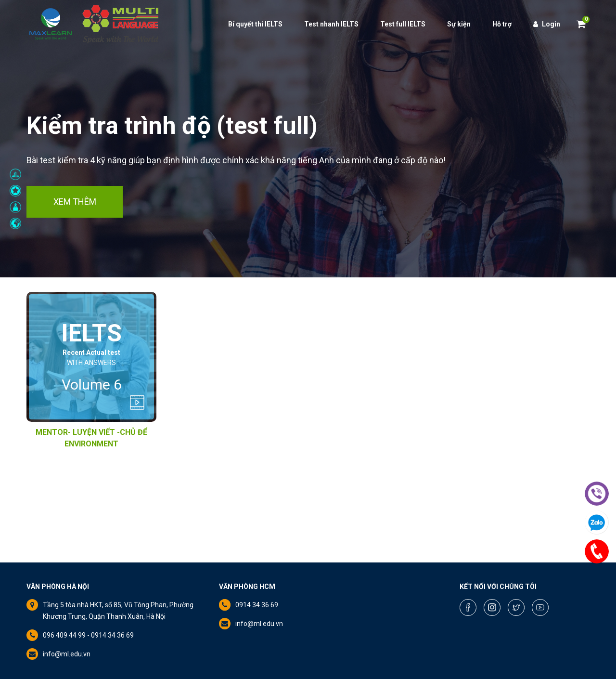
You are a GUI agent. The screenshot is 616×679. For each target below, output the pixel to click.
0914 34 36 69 (257, 605)
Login (547, 24)
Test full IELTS (403, 24)
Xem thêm (75, 202)
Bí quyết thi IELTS (255, 24)
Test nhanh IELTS (331, 24)
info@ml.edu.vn (67, 654)
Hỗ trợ (502, 24)
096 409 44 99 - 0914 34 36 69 (88, 635)
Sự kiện (459, 24)
